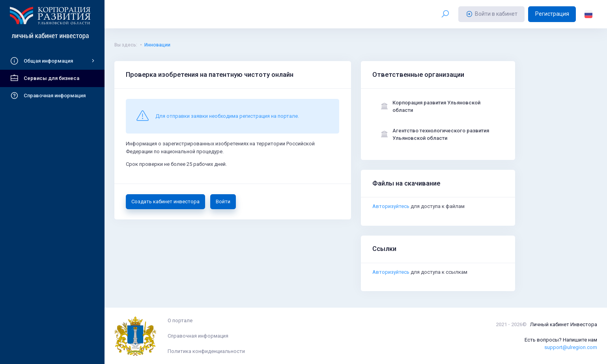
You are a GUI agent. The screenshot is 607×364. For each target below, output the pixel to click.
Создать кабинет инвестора (165, 201)
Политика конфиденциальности (206, 351)
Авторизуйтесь (391, 207)
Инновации (157, 45)
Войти (223, 201)
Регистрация (552, 14)
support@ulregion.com (571, 347)
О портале (180, 320)
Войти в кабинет (492, 14)
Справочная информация (198, 336)
